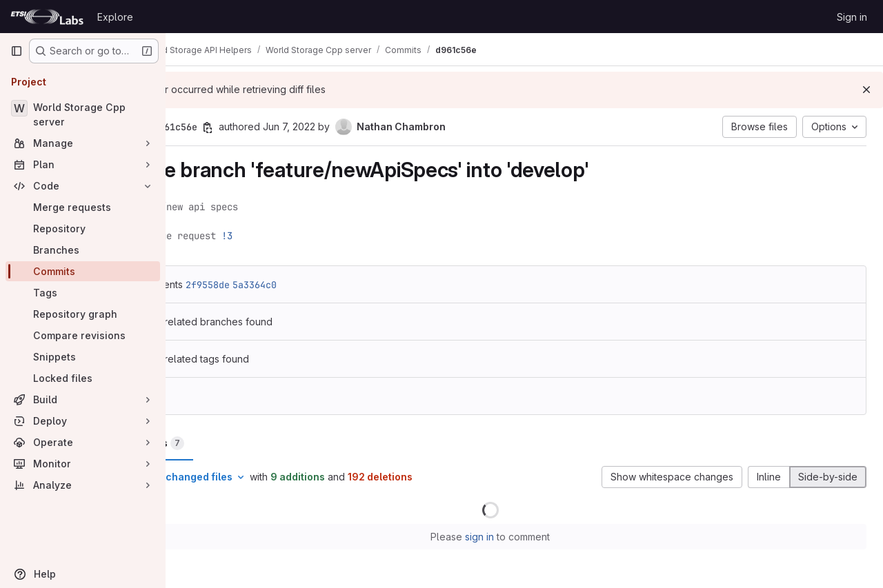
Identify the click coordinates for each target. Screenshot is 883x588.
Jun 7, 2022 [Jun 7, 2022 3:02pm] (357, 126)
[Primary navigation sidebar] (17, 51)
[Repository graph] (83, 314)
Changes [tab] (221, 443)
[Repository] (83, 229)
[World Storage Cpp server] (83, 114)
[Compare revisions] (83, 335)
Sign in (852, 17)
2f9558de (275, 285)
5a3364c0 (322, 285)
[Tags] (83, 293)
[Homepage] (47, 17)
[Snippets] (83, 357)
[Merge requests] (83, 207)
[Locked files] (83, 378)
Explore (115, 17)
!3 (295, 236)
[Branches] (83, 250)
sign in (514, 537)
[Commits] (83, 271)
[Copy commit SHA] (275, 128)
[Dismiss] (866, 90)
